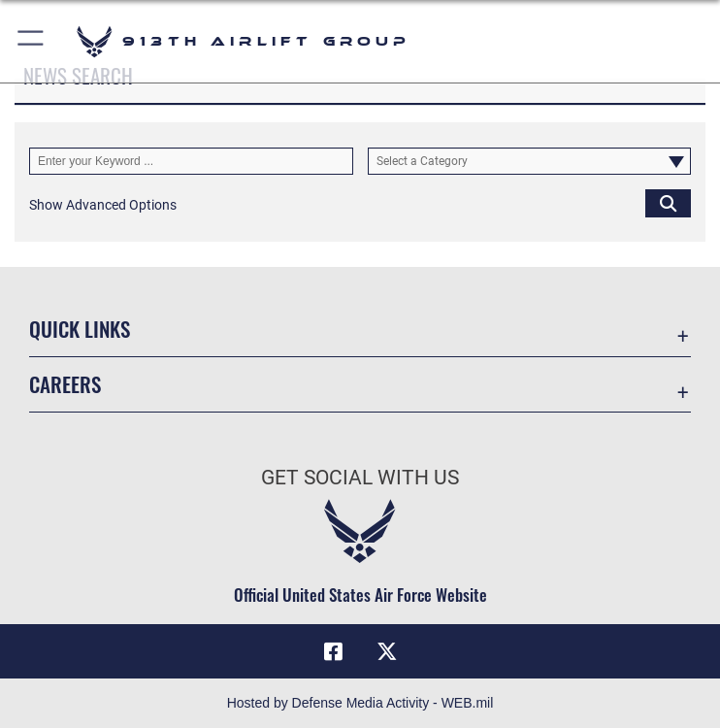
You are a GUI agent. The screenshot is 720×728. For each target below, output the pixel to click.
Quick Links (80, 329)
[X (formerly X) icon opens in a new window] (387, 651)
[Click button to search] (668, 203)
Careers (65, 384)
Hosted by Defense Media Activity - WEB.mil (360, 703)
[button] (32, 41)
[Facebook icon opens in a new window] (333, 651)
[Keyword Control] (191, 161)
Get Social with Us (360, 478)
